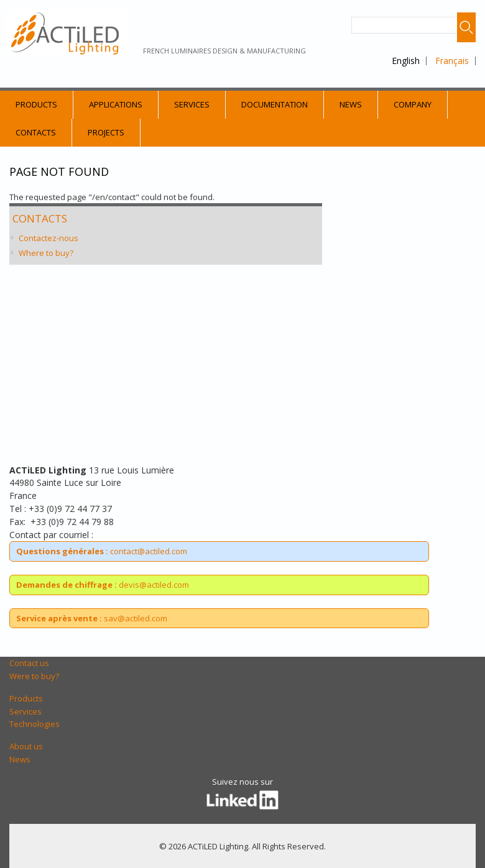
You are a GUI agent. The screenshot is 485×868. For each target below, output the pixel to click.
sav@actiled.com (92, 618)
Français (452, 61)
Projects (106, 132)
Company (413, 104)
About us (26, 746)
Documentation (275, 104)
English (406, 61)
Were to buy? (34, 676)
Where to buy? (46, 253)
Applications (116, 104)
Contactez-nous (48, 238)
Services (192, 104)
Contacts (36, 132)
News (351, 104)
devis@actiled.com (103, 585)
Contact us (29, 663)
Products (36, 104)
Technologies (35, 724)
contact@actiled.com (102, 551)
